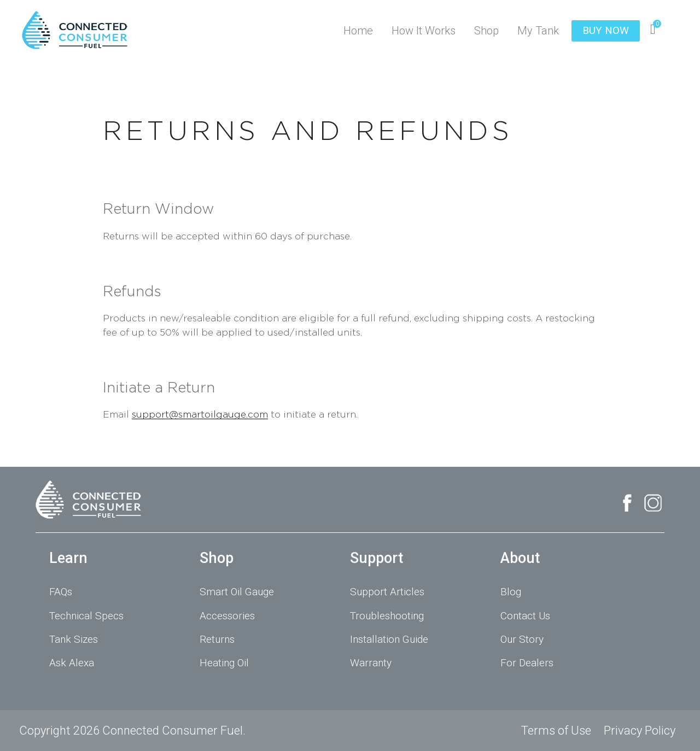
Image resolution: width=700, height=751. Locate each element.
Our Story (522, 639)
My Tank (538, 31)
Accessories (227, 616)
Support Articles (387, 592)
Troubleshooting (387, 616)
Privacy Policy (640, 731)
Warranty (371, 663)
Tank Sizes (74, 639)
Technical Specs (86, 616)
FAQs (61, 592)
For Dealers (527, 663)
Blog (511, 592)
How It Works (424, 31)
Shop (486, 31)
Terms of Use (556, 731)
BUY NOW (606, 30)
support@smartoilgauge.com (200, 414)
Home (358, 31)
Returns (217, 639)
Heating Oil (224, 663)
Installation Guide (389, 639)
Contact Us (525, 616)
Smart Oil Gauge (237, 592)
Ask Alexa (72, 663)
